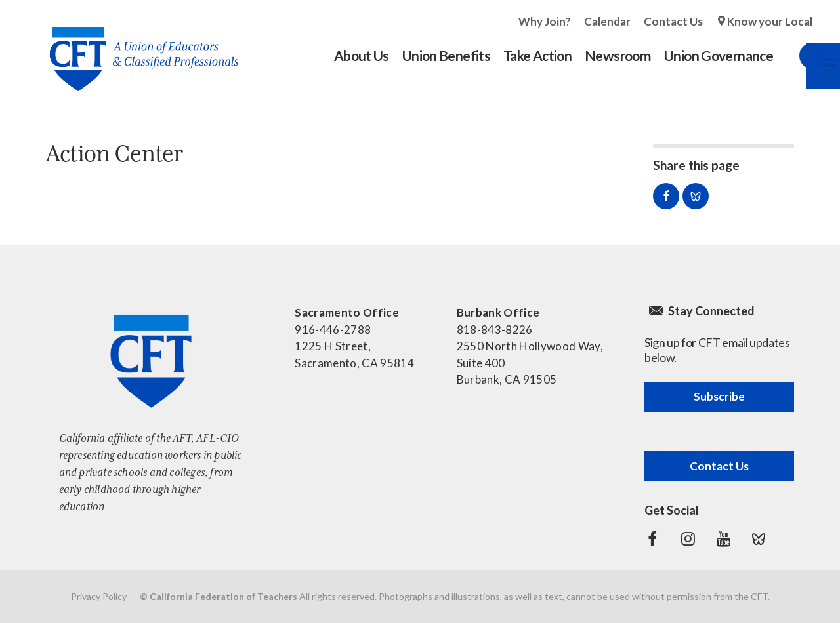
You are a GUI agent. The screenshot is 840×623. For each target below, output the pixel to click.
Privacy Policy (99, 596)
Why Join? (545, 21)
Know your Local (770, 21)
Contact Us (673, 21)
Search (799, 56)
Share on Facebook (666, 196)
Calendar (607, 21)
